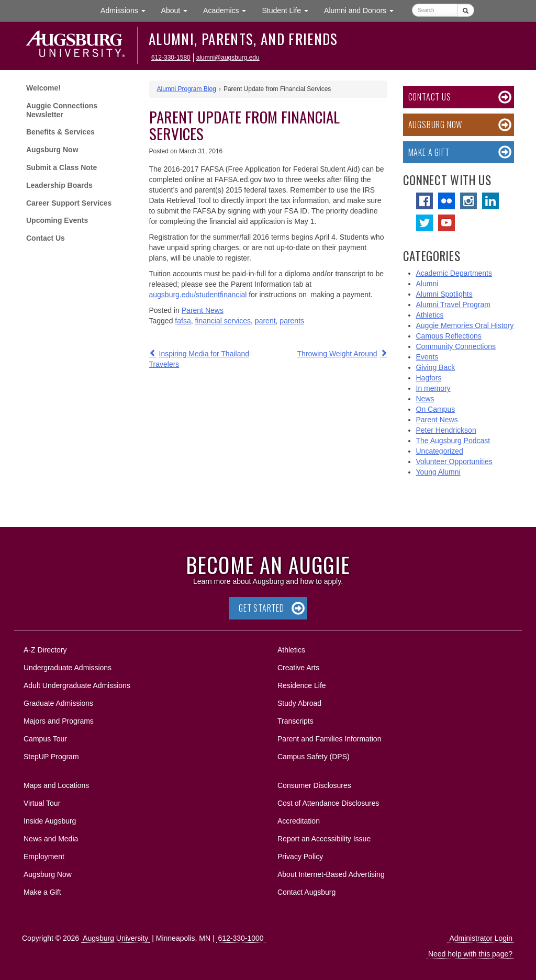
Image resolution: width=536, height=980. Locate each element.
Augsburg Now (52, 150)
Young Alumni (438, 472)
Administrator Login (481, 938)
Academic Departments (454, 273)
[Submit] (466, 10)
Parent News (203, 310)
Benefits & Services (60, 132)
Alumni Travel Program (453, 305)
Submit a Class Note (62, 167)
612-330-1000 (241, 938)
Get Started (261, 608)
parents (292, 321)
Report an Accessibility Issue (324, 839)
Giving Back (436, 367)
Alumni (427, 284)
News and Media (51, 839)
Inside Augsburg (50, 821)
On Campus (436, 409)
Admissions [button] (127, 10)
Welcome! (43, 88)
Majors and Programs (58, 719)
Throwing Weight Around (337, 354)
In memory (433, 388)
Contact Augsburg (306, 892)
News (425, 399)
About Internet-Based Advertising (331, 874)
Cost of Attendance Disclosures (328, 803)
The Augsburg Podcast (453, 441)
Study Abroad (299, 703)
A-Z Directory (45, 650)
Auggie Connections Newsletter (62, 110)
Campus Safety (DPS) (314, 757)
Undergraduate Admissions (68, 668)
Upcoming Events (57, 220)
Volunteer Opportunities (454, 461)
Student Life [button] (289, 10)
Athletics (430, 315)
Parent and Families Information (329, 739)
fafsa (183, 321)
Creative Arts (298, 668)
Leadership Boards (59, 185)
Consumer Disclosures (314, 785)
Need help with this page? (470, 954)
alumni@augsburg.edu (228, 58)
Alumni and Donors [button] (363, 10)
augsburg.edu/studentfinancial (198, 295)
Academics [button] (228, 10)
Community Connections (456, 346)
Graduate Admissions (58, 703)
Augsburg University (115, 938)
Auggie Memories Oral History (465, 325)
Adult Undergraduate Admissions (77, 685)
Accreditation (299, 821)
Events (427, 357)
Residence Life (302, 685)
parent (265, 321)
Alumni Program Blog (187, 89)
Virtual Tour (42, 803)
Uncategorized (440, 451)
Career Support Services (69, 203)
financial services (223, 321)
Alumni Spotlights (444, 294)
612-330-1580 (171, 58)
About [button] (178, 13)
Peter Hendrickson (446, 430)
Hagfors (429, 378)
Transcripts (295, 721)
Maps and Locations (56, 785)
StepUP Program (51, 757)
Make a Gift (429, 152)
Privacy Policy (300, 857)
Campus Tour (45, 739)
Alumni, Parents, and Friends (243, 39)
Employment (44, 857)
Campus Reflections (449, 336)
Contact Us (46, 238)
